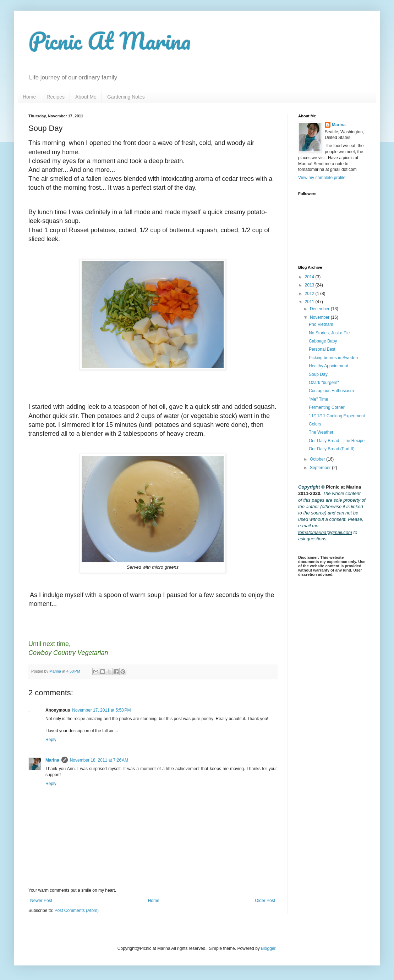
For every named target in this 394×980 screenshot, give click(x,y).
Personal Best (322, 349)
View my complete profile (322, 178)
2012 (310, 294)
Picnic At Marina (110, 41)
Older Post (265, 901)
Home (29, 97)
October (318, 459)
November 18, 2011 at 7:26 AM (99, 760)
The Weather (321, 432)
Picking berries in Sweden (333, 358)
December (320, 309)
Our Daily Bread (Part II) (332, 449)
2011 (310, 302)
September (321, 468)
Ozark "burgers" (324, 383)
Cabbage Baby (323, 341)
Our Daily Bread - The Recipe (337, 441)
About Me (86, 97)
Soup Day (318, 374)
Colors (315, 424)
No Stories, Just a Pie (329, 333)
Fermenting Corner (327, 407)
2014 (310, 277)
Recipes (56, 97)
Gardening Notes (126, 97)
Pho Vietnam (321, 324)
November (320, 317)
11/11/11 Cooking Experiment (337, 416)
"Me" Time (319, 399)
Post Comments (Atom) (76, 911)
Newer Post (41, 901)
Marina (52, 760)
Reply (51, 740)
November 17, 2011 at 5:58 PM (101, 710)
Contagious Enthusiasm (331, 391)
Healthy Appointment (329, 366)
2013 (310, 285)
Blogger (268, 948)
